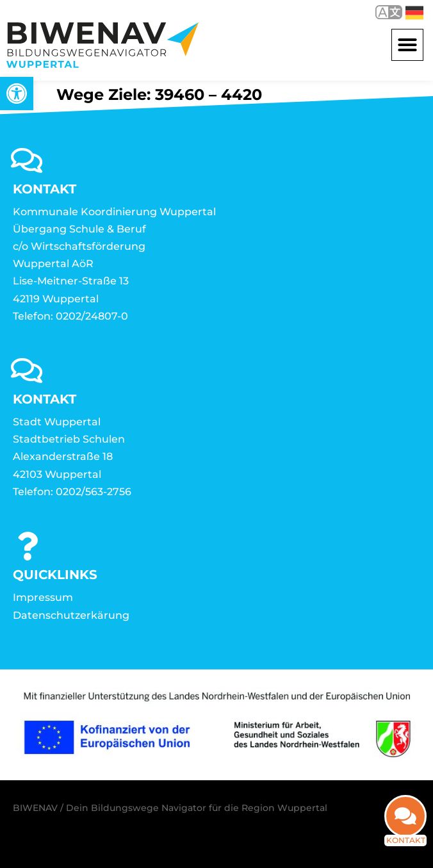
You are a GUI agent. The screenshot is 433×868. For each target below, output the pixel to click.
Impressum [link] (43, 597)
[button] (407, 45)
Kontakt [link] (406, 849)
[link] (17, 94)
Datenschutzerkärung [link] (71, 615)
